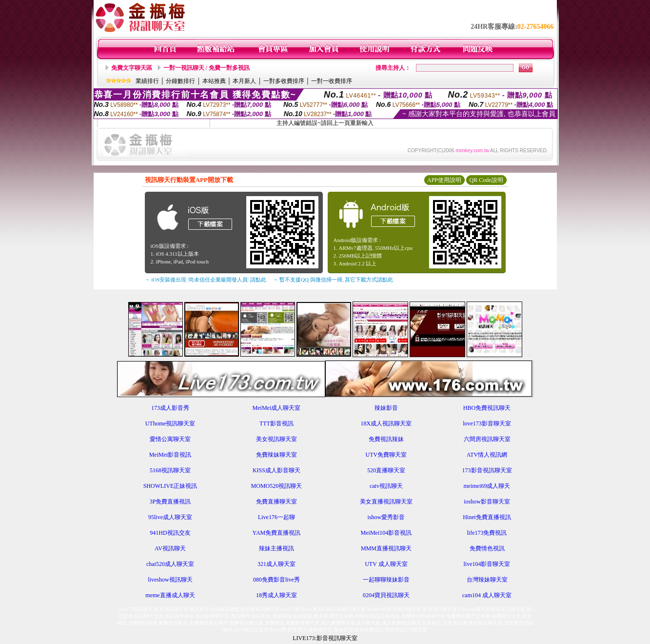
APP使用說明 (444, 180)
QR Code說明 (486, 180)
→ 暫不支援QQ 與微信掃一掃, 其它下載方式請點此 (333, 280)
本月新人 (244, 81)
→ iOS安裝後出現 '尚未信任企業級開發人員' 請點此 (206, 280)
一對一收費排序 (332, 81)
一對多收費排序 (284, 81)
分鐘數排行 (180, 81)
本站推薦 (214, 81)
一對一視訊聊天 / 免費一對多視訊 (207, 68)
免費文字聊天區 (132, 68)
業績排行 (147, 81)
